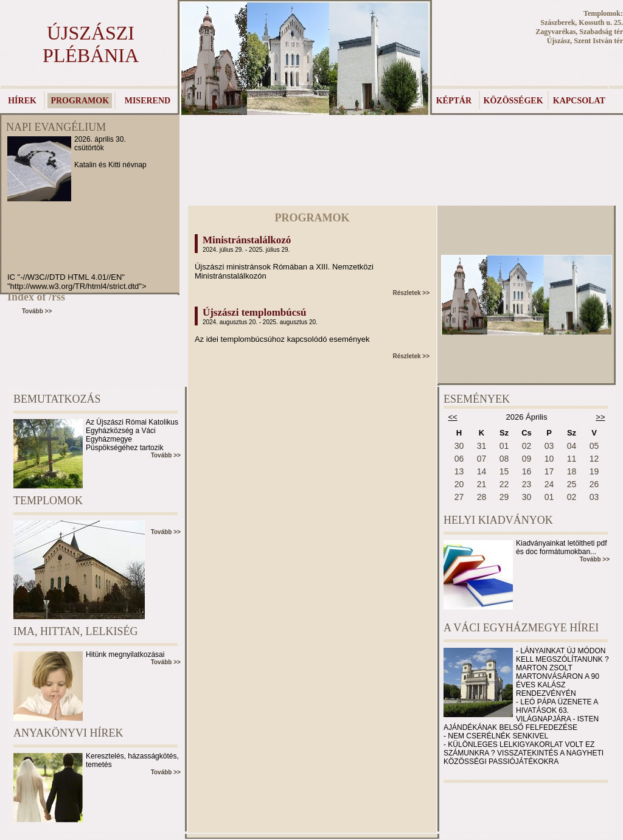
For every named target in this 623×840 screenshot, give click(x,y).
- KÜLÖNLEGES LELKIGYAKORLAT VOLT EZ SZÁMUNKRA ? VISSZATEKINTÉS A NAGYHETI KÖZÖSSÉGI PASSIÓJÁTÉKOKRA (524, 753)
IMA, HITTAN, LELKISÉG (76, 631)
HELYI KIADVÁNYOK (498, 520)
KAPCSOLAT (579, 101)
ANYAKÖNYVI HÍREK (68, 733)
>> (600, 417)
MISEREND (148, 101)
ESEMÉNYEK (477, 399)
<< (453, 417)
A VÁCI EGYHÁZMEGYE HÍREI (521, 628)
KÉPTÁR (454, 101)
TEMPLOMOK (48, 501)
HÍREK (22, 101)
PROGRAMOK (80, 101)
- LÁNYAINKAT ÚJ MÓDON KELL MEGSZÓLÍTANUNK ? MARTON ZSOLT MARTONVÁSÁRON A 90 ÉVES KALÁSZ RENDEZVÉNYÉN (562, 672)
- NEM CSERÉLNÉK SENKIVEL (496, 736)
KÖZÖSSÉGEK (513, 101)
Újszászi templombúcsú (254, 312)
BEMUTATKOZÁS (57, 399)
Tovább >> (37, 311)
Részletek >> (411, 293)
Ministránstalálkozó (247, 240)
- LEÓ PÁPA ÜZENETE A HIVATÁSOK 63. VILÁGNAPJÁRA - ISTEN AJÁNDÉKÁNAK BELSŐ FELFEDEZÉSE (521, 715)
